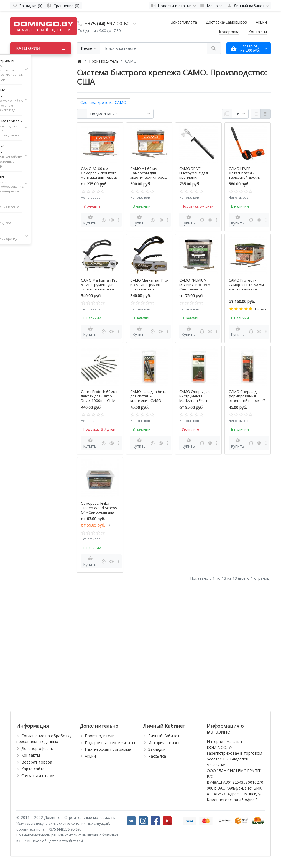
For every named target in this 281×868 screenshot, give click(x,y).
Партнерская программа (108, 749)
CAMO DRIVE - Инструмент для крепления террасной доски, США (195, 177)
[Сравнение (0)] (63, 6)
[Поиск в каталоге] (154, 48)
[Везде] (89, 48)
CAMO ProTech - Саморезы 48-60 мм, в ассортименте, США (247, 287)
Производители (100, 736)
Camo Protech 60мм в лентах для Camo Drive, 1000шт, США (100, 396)
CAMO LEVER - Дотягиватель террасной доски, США (244, 175)
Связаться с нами (38, 776)
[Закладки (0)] (27, 6)
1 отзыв (260, 309)
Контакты (258, 32)
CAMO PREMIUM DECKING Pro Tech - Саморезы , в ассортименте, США (197, 287)
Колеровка (229, 32)
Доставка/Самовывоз (226, 22)
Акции (261, 22)
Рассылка (157, 756)
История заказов (164, 743)
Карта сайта (33, 769)
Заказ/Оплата (184, 22)
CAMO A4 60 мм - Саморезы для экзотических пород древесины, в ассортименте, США (148, 177)
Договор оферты (38, 748)
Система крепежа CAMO (103, 102)
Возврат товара (37, 762)
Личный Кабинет (164, 736)
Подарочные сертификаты (110, 743)
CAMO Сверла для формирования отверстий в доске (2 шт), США (247, 398)
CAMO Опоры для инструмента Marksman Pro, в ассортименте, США (197, 398)
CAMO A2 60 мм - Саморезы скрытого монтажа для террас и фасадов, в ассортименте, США (99, 177)
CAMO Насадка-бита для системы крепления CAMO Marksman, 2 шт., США (148, 400)
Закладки (157, 749)
